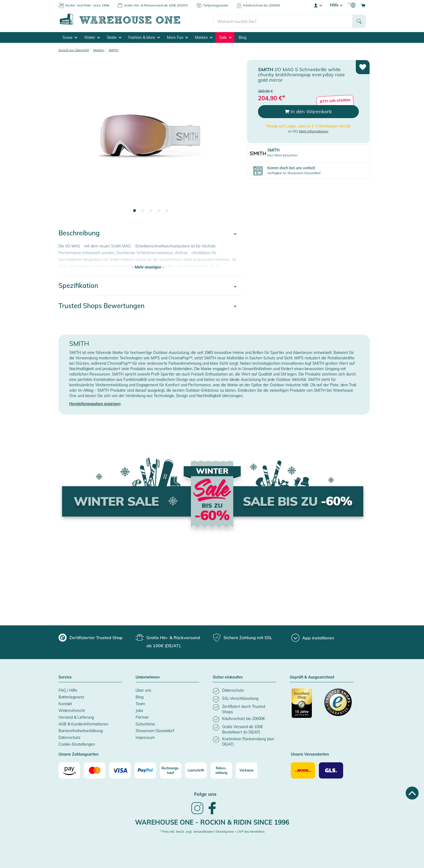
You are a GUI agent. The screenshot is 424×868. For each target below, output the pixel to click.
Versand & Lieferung (76, 717)
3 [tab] (151, 210)
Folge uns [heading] (205, 793)
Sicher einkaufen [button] (228, 677)
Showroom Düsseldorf (155, 730)
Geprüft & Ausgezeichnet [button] (312, 677)
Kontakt (65, 703)
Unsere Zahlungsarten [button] (78, 754)
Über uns (143, 690)
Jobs (139, 710)
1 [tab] (135, 210)
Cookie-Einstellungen (77, 743)
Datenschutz (69, 737)
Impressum (145, 737)
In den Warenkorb (308, 111)
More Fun (177, 37)
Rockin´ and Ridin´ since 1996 (87, 5)
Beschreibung (79, 232)
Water (92, 37)
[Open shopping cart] (363, 5)
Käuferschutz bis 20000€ (262, 5)
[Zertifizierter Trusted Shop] (305, 705)
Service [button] (65, 677)
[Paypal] (145, 770)
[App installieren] (313, 637)
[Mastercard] (95, 770)
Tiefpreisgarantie (216, 5)
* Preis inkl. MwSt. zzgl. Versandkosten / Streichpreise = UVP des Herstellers (212, 831)
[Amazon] (69, 770)
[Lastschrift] (196, 770)
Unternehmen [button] (148, 677)
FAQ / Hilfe (68, 690)
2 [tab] (143, 210)
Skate (114, 37)
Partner (142, 717)
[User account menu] (318, 5)
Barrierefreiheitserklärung (81, 730)
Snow (70, 37)
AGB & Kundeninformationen (83, 723)
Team (140, 703)
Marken (204, 37)
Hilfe (336, 5)
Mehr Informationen (314, 130)
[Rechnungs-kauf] (171, 770)
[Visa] (120, 770)
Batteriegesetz (71, 696)
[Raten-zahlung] (221, 770)
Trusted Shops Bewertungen (101, 305)
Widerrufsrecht (72, 710)
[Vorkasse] (247, 770)
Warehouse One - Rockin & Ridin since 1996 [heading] (212, 821)
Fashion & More (144, 37)
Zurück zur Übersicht (74, 49)
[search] (283, 19)
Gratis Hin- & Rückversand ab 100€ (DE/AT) (156, 5)
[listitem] (244, 690)
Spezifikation (78, 285)
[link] (197, 813)
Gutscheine (145, 723)
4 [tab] (159, 210)
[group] (91, 637)
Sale (225, 37)
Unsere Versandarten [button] (310, 754)
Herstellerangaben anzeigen (95, 403)
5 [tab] (167, 210)
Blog (242, 37)
